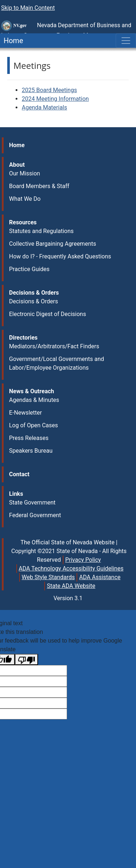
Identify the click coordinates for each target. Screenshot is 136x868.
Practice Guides (29, 269)
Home (12, 41)
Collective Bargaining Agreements (53, 244)
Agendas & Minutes (34, 400)
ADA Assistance (100, 577)
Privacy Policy (83, 560)
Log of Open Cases (34, 425)
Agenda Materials (44, 107)
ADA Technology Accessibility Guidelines (71, 568)
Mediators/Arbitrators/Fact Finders (54, 346)
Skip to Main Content (28, 8)
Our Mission (24, 173)
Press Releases (29, 438)
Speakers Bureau (31, 451)
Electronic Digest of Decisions (48, 314)
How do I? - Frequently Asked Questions (60, 256)
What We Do (25, 199)
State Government (32, 502)
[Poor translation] (26, 659)
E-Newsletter (25, 413)
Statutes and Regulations (41, 231)
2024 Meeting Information (55, 99)
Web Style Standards (48, 577)
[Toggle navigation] (126, 41)
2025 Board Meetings (49, 90)
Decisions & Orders (34, 301)
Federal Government (35, 515)
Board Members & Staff (39, 186)
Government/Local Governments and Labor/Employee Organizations (57, 363)
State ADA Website (71, 586)
